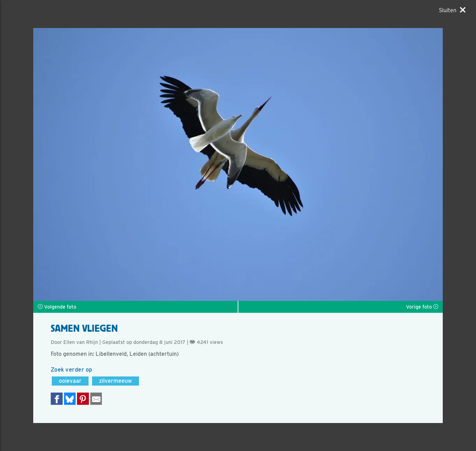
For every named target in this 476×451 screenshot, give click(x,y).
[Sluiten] (452, 10)
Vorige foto (422, 307)
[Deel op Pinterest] (83, 399)
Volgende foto (57, 307)
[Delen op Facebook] (57, 399)
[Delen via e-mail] (96, 399)
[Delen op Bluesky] (70, 399)
